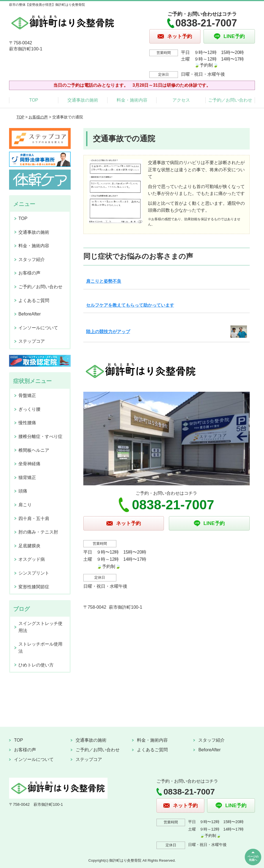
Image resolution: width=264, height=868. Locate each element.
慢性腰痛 (27, 423)
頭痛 (23, 491)
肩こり (25, 505)
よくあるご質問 (34, 300)
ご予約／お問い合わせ (230, 100)
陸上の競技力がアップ (108, 332)
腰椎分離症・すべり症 (40, 436)
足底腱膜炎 (29, 546)
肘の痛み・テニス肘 (38, 532)
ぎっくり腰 (29, 409)
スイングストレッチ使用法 (40, 627)
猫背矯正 (27, 477)
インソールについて (38, 328)
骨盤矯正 (27, 395)
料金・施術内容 (132, 100)
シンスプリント (34, 573)
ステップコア (32, 341)
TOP (34, 100)
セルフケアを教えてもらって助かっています (130, 305)
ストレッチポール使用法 (40, 648)
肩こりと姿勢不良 (104, 281)
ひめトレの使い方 (36, 665)
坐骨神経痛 (29, 464)
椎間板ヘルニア (34, 450)
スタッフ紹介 (32, 259)
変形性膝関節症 (34, 587)
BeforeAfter (30, 314)
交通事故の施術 (83, 100)
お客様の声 (38, 117)
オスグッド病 (32, 559)
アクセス (181, 100)
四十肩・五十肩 (34, 519)
